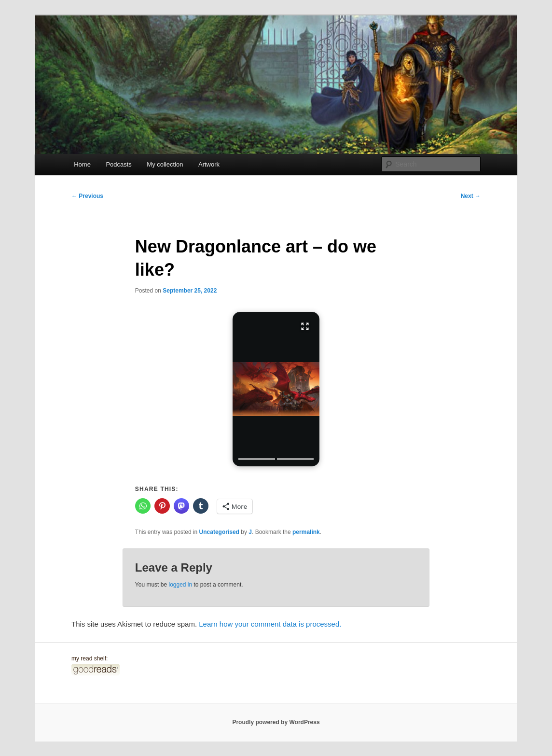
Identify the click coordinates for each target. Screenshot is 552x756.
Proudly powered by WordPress (276, 722)
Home (82, 164)
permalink (306, 532)
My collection (165, 164)
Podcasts (118, 164)
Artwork (209, 164)
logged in (180, 585)
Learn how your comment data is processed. (270, 624)
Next (471, 196)
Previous (87, 196)
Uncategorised (219, 532)
